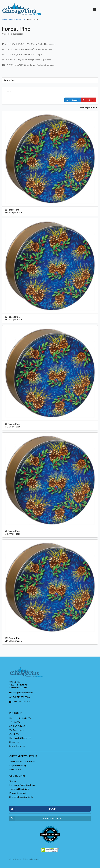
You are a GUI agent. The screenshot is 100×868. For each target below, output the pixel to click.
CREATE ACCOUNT (36, 818)
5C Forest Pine (12, 531)
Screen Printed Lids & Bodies (22, 761)
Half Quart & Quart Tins (20, 738)
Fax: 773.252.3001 (22, 702)
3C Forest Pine (12, 424)
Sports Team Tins (17, 746)
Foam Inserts (15, 769)
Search (71, 100)
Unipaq (13, 781)
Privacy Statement (18, 793)
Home (4, 19)
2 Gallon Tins (15, 722)
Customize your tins (23, 756)
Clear (87, 100)
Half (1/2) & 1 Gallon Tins (21, 718)
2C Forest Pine (12, 317)
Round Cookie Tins (17, 19)
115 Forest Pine (13, 638)
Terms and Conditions (19, 789)
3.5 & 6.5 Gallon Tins (19, 726)
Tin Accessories (16, 730)
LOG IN (33, 809)
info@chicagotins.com (23, 693)
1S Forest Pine (12, 210)
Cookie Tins (15, 734)
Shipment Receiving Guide (21, 797)
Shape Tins (14, 742)
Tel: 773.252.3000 (21, 697)
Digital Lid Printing (18, 765)
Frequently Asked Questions (22, 785)
